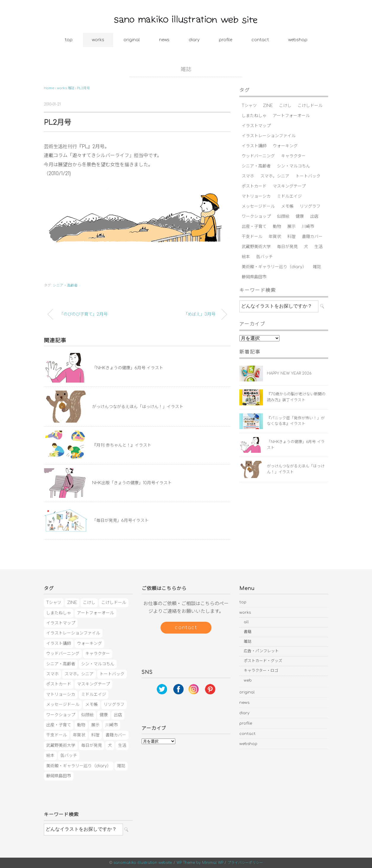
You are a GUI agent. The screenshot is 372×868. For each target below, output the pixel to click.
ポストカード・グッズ (263, 661)
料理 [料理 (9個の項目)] (291, 237)
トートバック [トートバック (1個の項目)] (308, 176)
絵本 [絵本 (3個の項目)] (246, 257)
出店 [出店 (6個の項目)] (314, 216)
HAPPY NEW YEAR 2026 (289, 373)
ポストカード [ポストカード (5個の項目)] (254, 186)
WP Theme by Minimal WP (200, 863)
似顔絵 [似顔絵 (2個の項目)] (283, 216)
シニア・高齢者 (65, 285)
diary (194, 40)
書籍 (248, 632)
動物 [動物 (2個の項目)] (277, 227)
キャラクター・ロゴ (261, 671)
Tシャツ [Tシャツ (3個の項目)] (249, 106)
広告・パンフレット (261, 651)
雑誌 (186, 69)
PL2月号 (83, 88)
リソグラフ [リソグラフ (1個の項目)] (310, 206)
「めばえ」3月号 (199, 314)
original (132, 40)
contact (260, 40)
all (246, 622)
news (164, 40)
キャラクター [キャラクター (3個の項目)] (293, 156)
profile (226, 40)
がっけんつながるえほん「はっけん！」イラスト (138, 407)
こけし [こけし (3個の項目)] (285, 106)
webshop (298, 40)
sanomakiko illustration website (143, 863)
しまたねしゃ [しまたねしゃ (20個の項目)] (254, 116)
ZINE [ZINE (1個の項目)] (268, 106)
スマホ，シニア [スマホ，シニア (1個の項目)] (275, 176)
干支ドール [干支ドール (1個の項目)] (252, 237)
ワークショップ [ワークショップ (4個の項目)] (256, 216)
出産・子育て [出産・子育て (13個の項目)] (254, 227)
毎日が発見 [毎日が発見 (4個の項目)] (287, 247)
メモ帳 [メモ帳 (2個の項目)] (287, 206)
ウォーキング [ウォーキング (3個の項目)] (285, 146)
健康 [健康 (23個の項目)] (300, 216)
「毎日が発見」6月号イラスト (120, 521)
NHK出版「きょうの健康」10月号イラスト (132, 483)
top (69, 40)
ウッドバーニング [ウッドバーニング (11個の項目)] (258, 156)
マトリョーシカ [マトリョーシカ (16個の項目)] (256, 196)
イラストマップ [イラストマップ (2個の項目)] (256, 126)
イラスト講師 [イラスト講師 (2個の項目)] (254, 146)
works (98, 40)
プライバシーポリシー (245, 863)
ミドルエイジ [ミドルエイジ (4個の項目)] (289, 196)
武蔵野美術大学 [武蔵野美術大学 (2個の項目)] (256, 247)
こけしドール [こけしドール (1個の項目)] (310, 106)
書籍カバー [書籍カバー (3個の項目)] (312, 237)
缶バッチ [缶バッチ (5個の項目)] (264, 257)
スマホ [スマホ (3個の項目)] (248, 176)
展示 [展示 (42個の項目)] (291, 227)
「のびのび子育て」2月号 (83, 314)
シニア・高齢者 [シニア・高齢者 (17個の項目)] (256, 166)
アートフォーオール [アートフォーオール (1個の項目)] (291, 116)
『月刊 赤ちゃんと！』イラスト (122, 445)
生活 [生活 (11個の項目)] (318, 247)
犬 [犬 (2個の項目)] (306, 247)
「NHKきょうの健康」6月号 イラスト (128, 368)
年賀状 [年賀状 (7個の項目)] (275, 237)
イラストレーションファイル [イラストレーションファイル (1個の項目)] (269, 136)
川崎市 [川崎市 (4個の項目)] (308, 227)
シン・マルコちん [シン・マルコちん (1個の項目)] (294, 166)
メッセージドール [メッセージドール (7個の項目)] (258, 206)
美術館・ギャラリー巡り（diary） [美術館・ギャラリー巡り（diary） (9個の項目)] (274, 267)
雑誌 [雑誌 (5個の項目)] (317, 267)
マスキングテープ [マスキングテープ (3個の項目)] (289, 186)
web (248, 680)
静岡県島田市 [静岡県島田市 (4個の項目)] (254, 277)
